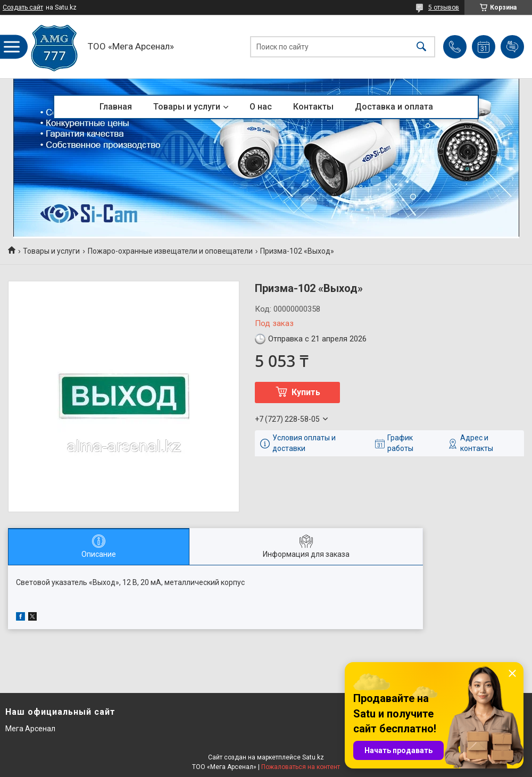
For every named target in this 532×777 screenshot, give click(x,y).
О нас (261, 107)
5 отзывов (444, 7)
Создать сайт (23, 7)
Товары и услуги (187, 107)
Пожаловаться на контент (301, 767)
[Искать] (421, 47)
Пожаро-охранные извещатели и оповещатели (170, 251)
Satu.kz (313, 757)
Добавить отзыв (512, 47)
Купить (306, 392)
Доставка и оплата (394, 107)
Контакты (313, 107)
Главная (116, 107)
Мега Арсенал (30, 729)
